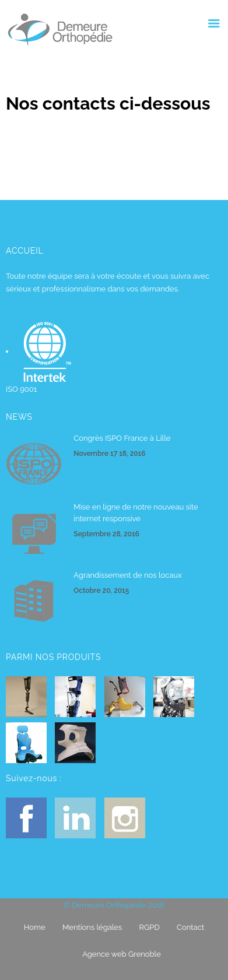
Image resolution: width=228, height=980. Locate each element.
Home (35, 927)
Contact (190, 927)
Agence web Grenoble (122, 954)
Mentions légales (92, 927)
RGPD (150, 927)
